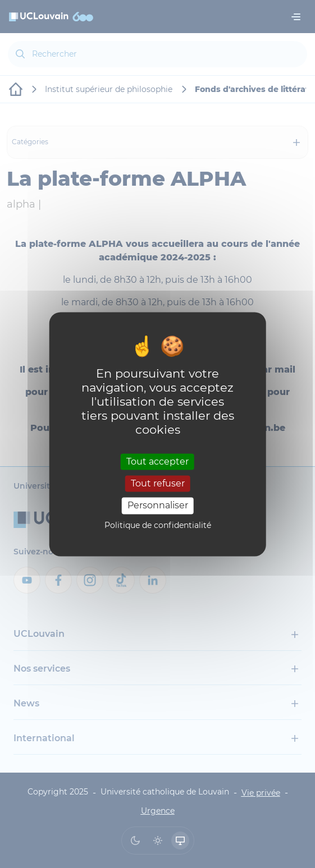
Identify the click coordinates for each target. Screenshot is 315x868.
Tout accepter (157, 461)
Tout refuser (158, 484)
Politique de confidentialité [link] (158, 525)
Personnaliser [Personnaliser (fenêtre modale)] (158, 506)
